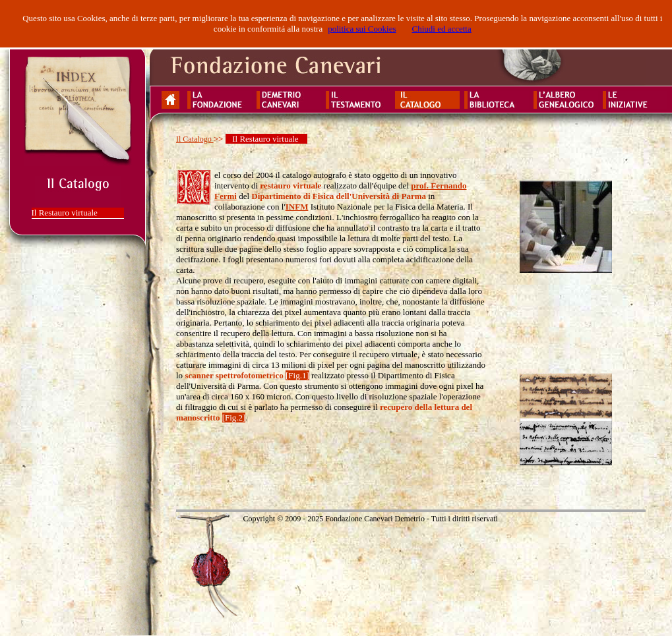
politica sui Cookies (362, 29)
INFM (297, 207)
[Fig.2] (234, 418)
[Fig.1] (297, 375)
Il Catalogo (195, 139)
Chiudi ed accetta (441, 29)
